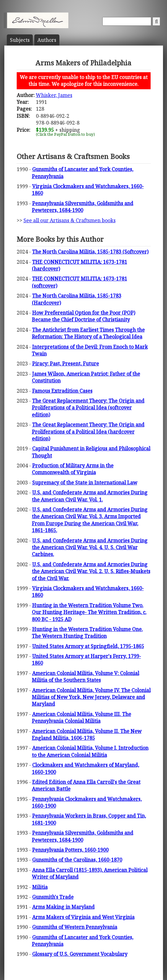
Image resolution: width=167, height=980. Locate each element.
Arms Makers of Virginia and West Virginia (83, 917)
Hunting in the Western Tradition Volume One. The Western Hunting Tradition (87, 633)
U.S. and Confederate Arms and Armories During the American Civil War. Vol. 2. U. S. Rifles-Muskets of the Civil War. (91, 571)
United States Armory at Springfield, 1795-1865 (88, 646)
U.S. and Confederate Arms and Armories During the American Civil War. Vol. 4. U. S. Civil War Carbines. (90, 547)
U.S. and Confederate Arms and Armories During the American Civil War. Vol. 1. (90, 496)
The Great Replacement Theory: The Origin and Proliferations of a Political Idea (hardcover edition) (88, 432)
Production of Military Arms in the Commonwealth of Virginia (73, 469)
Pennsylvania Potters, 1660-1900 (70, 850)
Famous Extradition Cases (62, 391)
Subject (20, 40)
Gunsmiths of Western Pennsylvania (75, 927)
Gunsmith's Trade (53, 897)
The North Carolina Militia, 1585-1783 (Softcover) (90, 252)
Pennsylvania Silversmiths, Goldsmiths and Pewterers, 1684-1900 (83, 207)
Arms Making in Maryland (63, 907)
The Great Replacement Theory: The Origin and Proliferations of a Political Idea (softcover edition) (88, 408)
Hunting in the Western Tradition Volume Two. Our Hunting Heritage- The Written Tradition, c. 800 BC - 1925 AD (89, 612)
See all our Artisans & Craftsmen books (70, 220)
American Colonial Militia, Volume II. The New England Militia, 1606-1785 (87, 735)
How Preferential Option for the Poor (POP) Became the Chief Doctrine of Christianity (83, 316)
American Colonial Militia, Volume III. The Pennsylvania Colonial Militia (81, 717)
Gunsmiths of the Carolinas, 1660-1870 (77, 860)
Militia (40, 887)
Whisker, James (54, 95)
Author (47, 40)
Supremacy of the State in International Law (85, 483)
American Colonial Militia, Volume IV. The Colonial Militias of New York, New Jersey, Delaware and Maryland (91, 697)
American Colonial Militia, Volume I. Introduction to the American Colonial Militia (90, 751)
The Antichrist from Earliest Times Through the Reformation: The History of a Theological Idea (88, 333)
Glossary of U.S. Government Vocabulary (80, 954)
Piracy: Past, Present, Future (66, 364)
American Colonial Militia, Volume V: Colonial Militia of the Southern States (86, 677)
